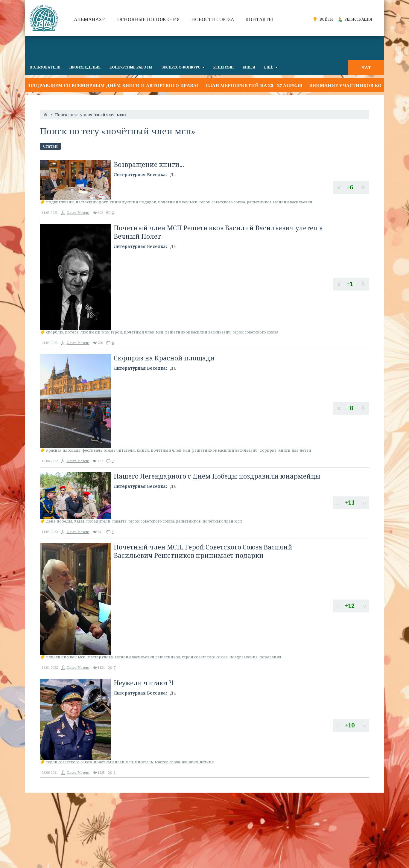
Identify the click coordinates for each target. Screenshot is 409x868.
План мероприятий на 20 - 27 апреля (254, 85)
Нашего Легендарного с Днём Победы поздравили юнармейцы (217, 476)
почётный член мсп (178, 202)
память (119, 521)
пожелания (270, 657)
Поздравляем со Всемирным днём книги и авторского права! (112, 85)
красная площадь (63, 450)
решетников (188, 521)
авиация (190, 762)
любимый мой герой (101, 332)
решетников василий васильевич (280, 202)
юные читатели (120, 450)
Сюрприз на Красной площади (164, 358)
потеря (72, 332)
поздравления (244, 657)
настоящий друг (92, 202)
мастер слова (100, 657)
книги (143, 450)
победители (98, 521)
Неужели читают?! (144, 683)
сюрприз (268, 450)
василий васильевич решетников (147, 657)
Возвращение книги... (149, 165)
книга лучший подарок (133, 202)
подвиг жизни (60, 202)
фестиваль (92, 450)
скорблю (55, 332)
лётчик (207, 762)
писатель (144, 762)
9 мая (79, 521)
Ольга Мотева (78, 213)
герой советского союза (222, 202)
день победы (59, 521)
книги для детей (295, 450)
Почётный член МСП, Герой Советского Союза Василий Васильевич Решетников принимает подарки (203, 551)
